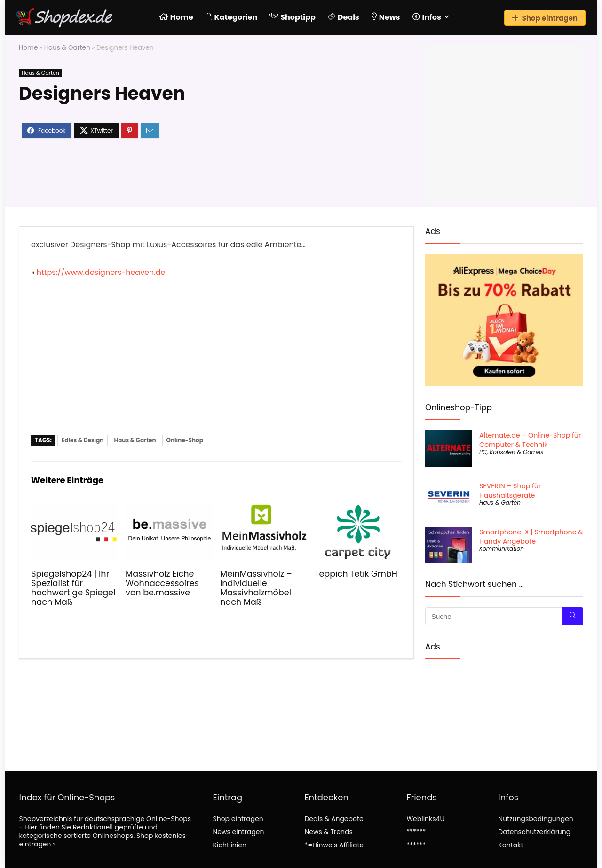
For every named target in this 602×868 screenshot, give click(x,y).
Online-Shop (185, 440)
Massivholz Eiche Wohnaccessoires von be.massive (162, 583)
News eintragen (238, 832)
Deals (344, 17)
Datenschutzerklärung (534, 832)
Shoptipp (293, 17)
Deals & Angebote (334, 819)
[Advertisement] (216, 364)
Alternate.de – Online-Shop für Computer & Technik (530, 440)
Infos (427, 17)
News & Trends (328, 832)
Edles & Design (83, 440)
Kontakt (511, 845)
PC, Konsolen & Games (511, 452)
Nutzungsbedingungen (535, 819)
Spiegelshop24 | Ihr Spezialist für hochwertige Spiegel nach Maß (73, 588)
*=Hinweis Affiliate (334, 845)
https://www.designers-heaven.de (101, 272)
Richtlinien (229, 845)
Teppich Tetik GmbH (356, 574)
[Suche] (573, 616)
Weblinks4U (425, 819)
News (386, 17)
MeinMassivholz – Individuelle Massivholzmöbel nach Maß (256, 588)
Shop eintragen (545, 18)
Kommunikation (502, 549)
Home (176, 17)
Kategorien (232, 17)
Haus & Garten (67, 48)
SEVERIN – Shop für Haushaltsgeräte (510, 491)
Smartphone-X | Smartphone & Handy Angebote (531, 537)
